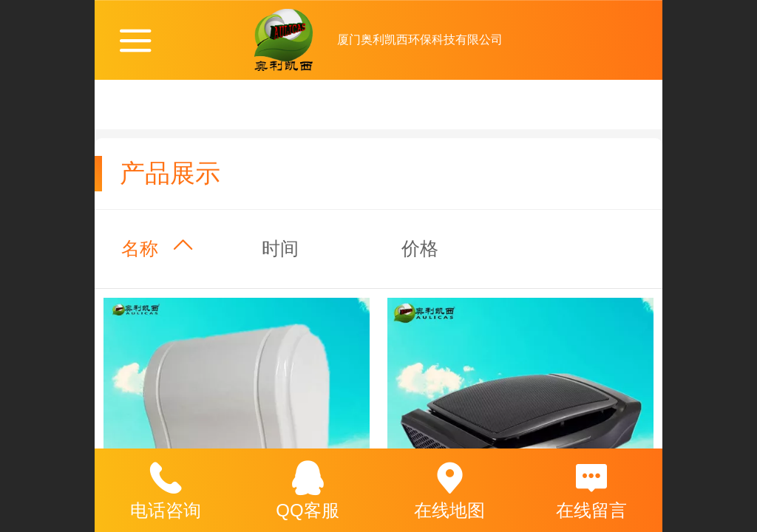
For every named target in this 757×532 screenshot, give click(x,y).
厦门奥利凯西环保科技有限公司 (420, 40)
